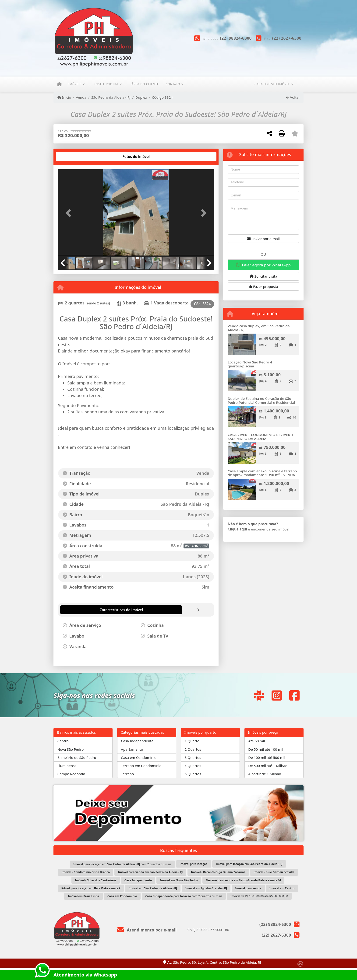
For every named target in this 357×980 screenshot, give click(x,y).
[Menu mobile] (59, 84)
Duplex (141, 97)
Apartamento (132, 749)
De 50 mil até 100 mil (266, 749)
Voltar (293, 97)
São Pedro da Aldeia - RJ (111, 97)
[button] (70, 213)
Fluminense (67, 766)
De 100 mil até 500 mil (267, 757)
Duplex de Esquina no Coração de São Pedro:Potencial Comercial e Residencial (261, 400)
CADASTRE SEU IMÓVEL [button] (272, 84)
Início (64, 97)
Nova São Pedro (71, 749)
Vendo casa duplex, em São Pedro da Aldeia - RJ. (259, 328)
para (194, 864)
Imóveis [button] (75, 84)
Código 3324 (162, 97)
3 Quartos (193, 757)
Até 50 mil (256, 741)
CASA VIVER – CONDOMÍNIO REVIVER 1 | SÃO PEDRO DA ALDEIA (262, 437)
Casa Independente (137, 741)
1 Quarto (192, 741)
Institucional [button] (106, 84)
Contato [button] (173, 84)
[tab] (73, 157)
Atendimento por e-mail (147, 930)
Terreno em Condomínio (141, 766)
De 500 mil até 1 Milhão (268, 766)
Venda (81, 97)
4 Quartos (193, 766)
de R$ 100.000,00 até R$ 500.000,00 (259, 896)
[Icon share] (259, 695)
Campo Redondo (71, 774)
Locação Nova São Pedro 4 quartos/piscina (250, 364)
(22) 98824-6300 (236, 38)
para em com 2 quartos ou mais (122, 864)
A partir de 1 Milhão (265, 774)
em (179, 880)
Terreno (127, 774)
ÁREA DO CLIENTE (145, 84)
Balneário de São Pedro (77, 757)
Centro (63, 741)
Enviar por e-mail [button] (263, 239)
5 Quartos (193, 774)
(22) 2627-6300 (287, 38)
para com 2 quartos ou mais (184, 896)
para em (249, 864)
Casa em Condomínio (139, 757)
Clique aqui (237, 529)
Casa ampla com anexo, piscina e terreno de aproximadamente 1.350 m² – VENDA (262, 473)
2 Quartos (193, 749)
